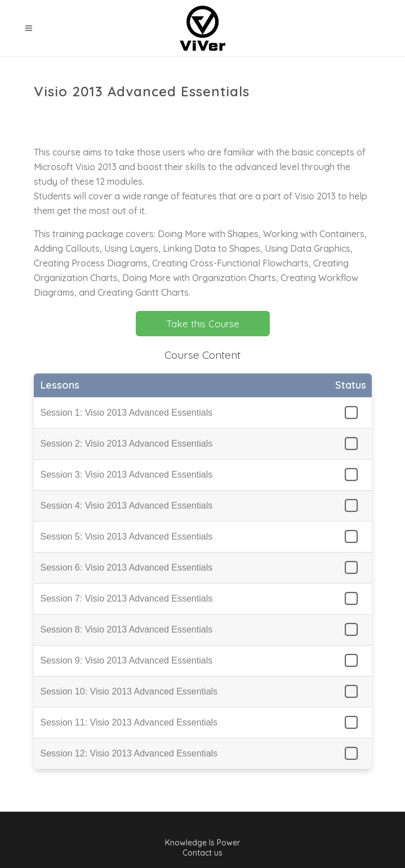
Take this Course (203, 324)
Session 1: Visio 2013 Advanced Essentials (127, 413)
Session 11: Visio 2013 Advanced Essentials (129, 722)
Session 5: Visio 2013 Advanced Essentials (127, 537)
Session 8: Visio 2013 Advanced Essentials (127, 629)
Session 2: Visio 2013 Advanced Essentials (127, 444)
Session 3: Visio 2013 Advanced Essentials (127, 475)
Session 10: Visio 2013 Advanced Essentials (129, 691)
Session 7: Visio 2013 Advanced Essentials (127, 598)
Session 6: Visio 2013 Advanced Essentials (127, 567)
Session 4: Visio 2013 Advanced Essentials (127, 506)
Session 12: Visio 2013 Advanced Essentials (129, 753)
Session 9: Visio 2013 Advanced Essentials (127, 660)
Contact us (202, 853)
